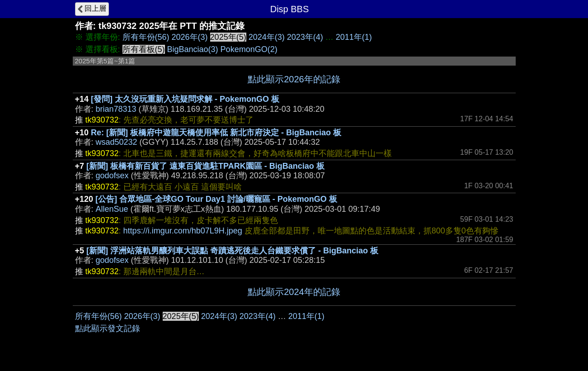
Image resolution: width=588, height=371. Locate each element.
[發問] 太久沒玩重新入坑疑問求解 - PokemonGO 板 (185, 99)
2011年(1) (354, 37)
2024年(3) (267, 37)
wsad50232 (117, 142)
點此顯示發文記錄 (108, 328)
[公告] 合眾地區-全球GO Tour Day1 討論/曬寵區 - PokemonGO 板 (216, 199)
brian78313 (116, 109)
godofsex (112, 176)
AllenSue (112, 209)
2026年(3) (190, 37)
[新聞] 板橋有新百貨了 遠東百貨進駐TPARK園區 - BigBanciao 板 (205, 166)
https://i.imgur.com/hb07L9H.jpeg (183, 231)
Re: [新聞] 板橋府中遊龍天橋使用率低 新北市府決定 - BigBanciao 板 (216, 133)
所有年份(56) (146, 37)
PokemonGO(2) (249, 49)
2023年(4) (305, 37)
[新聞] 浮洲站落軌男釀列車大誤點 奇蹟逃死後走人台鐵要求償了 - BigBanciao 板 (232, 251)
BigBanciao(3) (193, 49)
